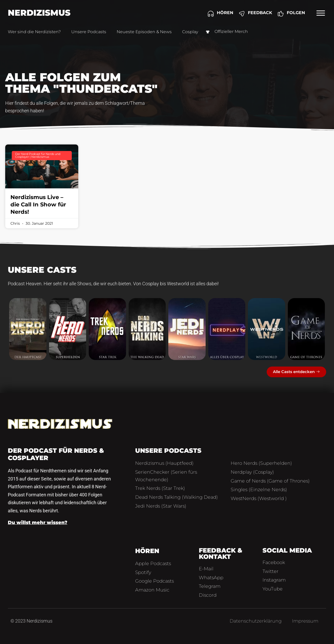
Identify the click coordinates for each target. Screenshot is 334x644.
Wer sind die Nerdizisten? (34, 32)
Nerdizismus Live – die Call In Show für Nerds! (38, 204)
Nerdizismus (39, 13)
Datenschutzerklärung (256, 621)
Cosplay (190, 32)
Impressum (305, 621)
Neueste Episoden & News (144, 32)
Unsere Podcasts (89, 32)
